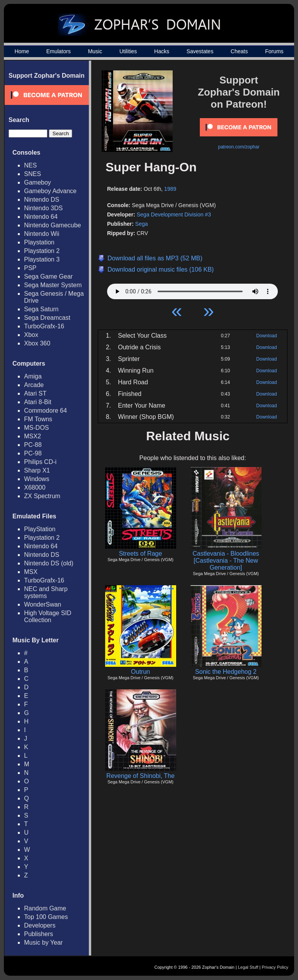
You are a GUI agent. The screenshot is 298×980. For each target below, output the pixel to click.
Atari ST (35, 393)
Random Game (45, 908)
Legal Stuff (248, 967)
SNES (33, 174)
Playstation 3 (42, 259)
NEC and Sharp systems (46, 592)
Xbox (31, 335)
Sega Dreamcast (47, 318)
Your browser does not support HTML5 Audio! (192, 289)
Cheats (239, 51)
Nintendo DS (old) (49, 563)
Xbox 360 (37, 343)
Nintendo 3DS (43, 208)
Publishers (39, 934)
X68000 (35, 487)
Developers (40, 925)
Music (95, 51)
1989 (170, 189)
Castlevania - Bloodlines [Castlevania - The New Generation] (226, 561)
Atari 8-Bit (38, 402)
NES (30, 165)
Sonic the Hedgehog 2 (226, 672)
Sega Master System (53, 285)
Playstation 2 (42, 251)
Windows (37, 479)
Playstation (39, 242)
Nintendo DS (42, 200)
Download (266, 336)
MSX (31, 572)
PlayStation (40, 529)
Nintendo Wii (42, 234)
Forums (274, 51)
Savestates (200, 51)
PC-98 (33, 453)
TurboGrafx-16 (44, 326)
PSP (30, 268)
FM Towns (38, 419)
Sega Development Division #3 (174, 214)
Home (22, 51)
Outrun (141, 672)
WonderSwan (43, 604)
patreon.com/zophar (239, 147)
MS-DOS (36, 428)
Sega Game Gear (48, 276)
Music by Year (43, 943)
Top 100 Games (46, 917)
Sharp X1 (37, 470)
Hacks (162, 51)
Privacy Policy (275, 967)
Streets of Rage (140, 554)
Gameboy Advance (50, 191)
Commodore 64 (45, 411)
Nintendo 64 (41, 217)
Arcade (34, 385)
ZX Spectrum (42, 496)
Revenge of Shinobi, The (140, 776)
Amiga (33, 376)
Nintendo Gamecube (53, 225)
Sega (141, 224)
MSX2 (33, 436)
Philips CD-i (40, 462)
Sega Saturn (41, 309)
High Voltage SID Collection (48, 616)
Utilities (128, 51)
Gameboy (37, 182)
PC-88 (33, 445)
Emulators (58, 51)
